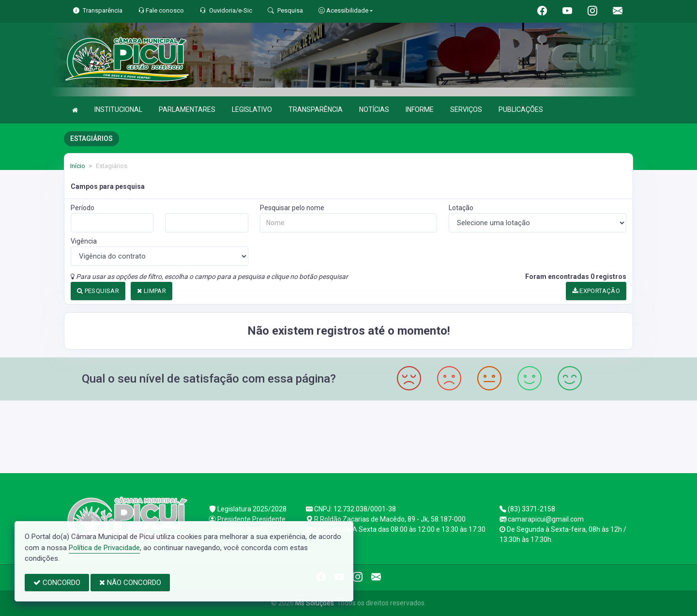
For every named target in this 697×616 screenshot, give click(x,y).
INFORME (420, 109)
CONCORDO (57, 583)
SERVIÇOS (466, 109)
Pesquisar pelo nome (292, 208)
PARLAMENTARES (187, 109)
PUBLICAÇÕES (521, 109)
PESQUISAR (98, 291)
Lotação (461, 208)
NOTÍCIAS (374, 109)
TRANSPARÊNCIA (316, 109)
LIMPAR (152, 291)
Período (83, 208)
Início (78, 166)
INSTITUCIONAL (118, 109)
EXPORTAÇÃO (596, 291)
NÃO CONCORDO (130, 583)
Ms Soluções (315, 603)
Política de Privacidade (104, 548)
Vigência (84, 241)
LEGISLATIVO (252, 109)
